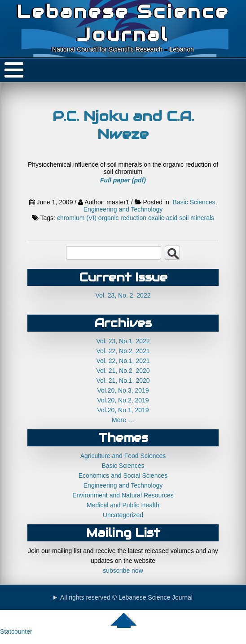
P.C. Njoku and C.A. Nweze (123, 125)
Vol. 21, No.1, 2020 (123, 380)
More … (123, 420)
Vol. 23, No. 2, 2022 (123, 295)
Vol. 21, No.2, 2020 (123, 371)
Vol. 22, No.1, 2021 (123, 361)
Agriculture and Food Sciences (123, 456)
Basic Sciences (194, 202)
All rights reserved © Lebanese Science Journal (126, 597)
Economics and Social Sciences (123, 475)
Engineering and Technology (123, 209)
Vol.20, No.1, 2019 (123, 410)
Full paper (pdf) (123, 180)
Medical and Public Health (123, 505)
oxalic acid (163, 218)
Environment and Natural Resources (123, 495)
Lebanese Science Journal (123, 23)
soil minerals (197, 218)
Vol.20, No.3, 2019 (123, 390)
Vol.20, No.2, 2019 (123, 400)
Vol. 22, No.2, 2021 (123, 351)
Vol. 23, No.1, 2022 (123, 341)
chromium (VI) (77, 218)
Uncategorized (123, 515)
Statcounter (16, 631)
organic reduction (122, 218)
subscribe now (123, 571)
